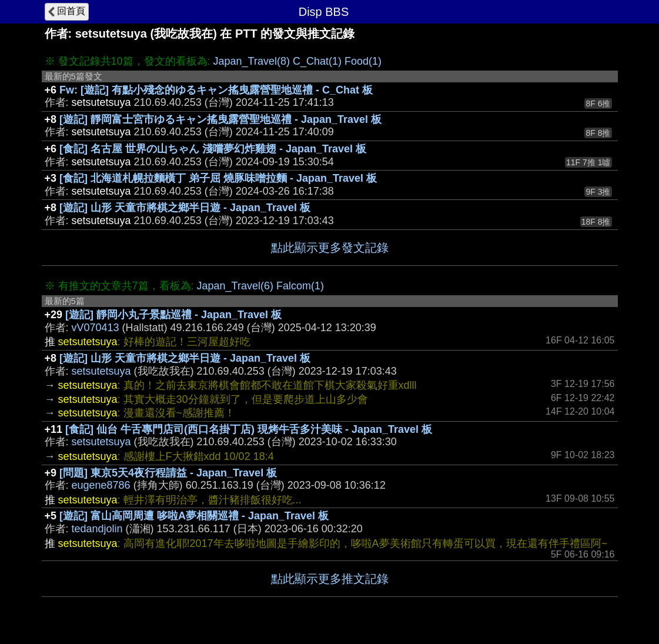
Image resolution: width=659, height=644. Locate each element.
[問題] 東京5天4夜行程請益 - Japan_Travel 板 (168, 473)
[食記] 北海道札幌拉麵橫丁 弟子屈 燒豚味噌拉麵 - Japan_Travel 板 (218, 178)
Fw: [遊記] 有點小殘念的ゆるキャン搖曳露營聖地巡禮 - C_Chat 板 (216, 90)
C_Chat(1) (317, 61)
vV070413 (96, 328)
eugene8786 (101, 485)
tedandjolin (97, 529)
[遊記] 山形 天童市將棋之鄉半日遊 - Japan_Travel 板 (185, 208)
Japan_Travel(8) (252, 61)
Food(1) (363, 61)
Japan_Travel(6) (235, 286)
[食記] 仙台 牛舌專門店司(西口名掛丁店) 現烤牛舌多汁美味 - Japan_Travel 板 (249, 429)
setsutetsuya (101, 371)
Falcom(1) (300, 286)
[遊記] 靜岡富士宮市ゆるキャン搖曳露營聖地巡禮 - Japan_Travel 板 (220, 119)
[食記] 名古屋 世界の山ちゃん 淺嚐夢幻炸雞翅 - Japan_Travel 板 (213, 149)
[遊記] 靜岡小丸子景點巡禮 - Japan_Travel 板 (173, 315)
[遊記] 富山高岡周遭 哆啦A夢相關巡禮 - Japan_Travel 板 (194, 516)
